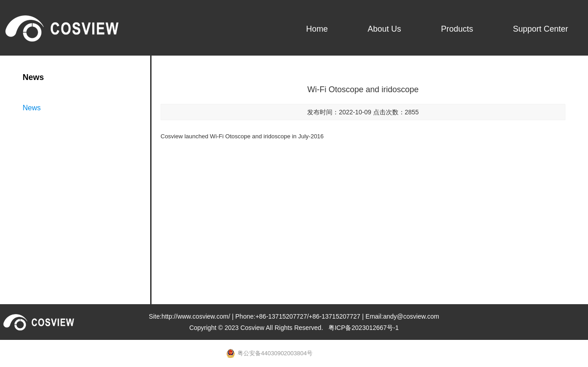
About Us (384, 29)
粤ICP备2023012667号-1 (364, 328)
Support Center (541, 29)
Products (457, 29)
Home (317, 29)
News (32, 108)
